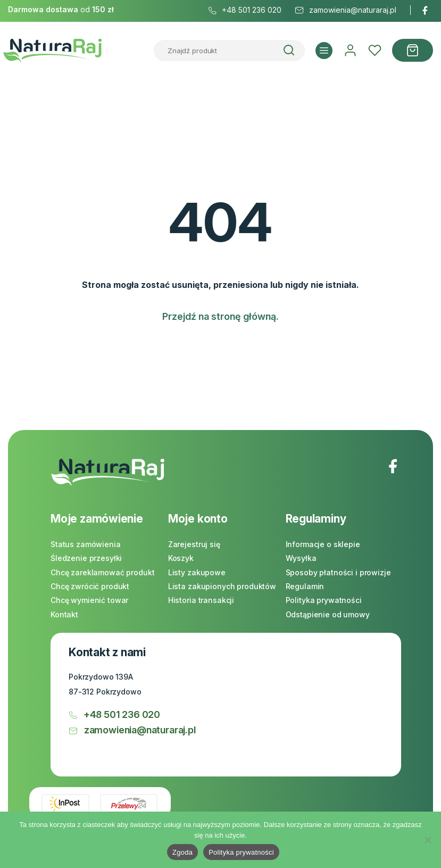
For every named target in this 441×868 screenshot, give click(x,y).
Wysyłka (301, 558)
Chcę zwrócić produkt (90, 586)
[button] (324, 51)
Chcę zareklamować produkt (103, 572)
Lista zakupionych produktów (222, 586)
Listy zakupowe (197, 572)
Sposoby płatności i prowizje (338, 572)
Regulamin (305, 586)
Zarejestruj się (194, 544)
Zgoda (182, 852)
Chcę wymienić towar (89, 600)
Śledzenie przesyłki (86, 558)
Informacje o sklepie (323, 544)
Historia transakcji (201, 600)
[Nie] (428, 840)
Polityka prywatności (324, 600)
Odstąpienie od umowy (328, 614)
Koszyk (181, 558)
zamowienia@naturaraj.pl (132, 730)
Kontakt (64, 614)
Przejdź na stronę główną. (221, 316)
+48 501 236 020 (114, 714)
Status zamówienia (86, 544)
